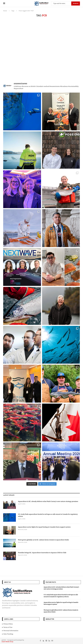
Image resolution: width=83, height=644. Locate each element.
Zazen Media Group (7, 642)
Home (5, 11)
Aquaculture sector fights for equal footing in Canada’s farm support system (44, 527)
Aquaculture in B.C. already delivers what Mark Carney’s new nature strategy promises (48, 501)
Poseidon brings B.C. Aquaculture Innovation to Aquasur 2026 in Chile (42, 553)
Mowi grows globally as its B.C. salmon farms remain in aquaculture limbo (43, 540)
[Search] (66, 3)
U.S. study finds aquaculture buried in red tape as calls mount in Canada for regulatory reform (48, 515)
